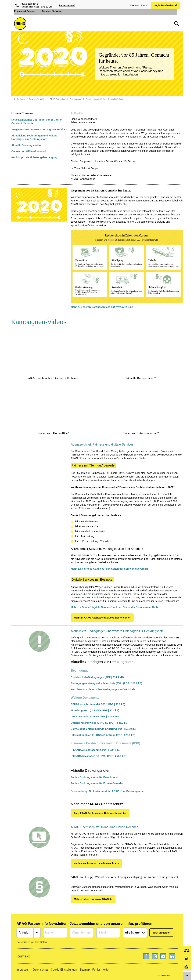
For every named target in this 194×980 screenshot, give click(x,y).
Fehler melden (101, 970)
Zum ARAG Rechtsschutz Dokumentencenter (100, 813)
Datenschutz (41, 970)
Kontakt (144, 5)
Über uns (134, 5)
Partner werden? (67, 5)
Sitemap (85, 970)
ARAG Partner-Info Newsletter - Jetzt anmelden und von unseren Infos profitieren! (85, 924)
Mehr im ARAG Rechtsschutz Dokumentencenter (102, 618)
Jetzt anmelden (161, 933)
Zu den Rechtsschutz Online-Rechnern (96, 863)
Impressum (23, 970)
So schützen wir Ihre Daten (32, 942)
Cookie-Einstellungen (64, 970)
